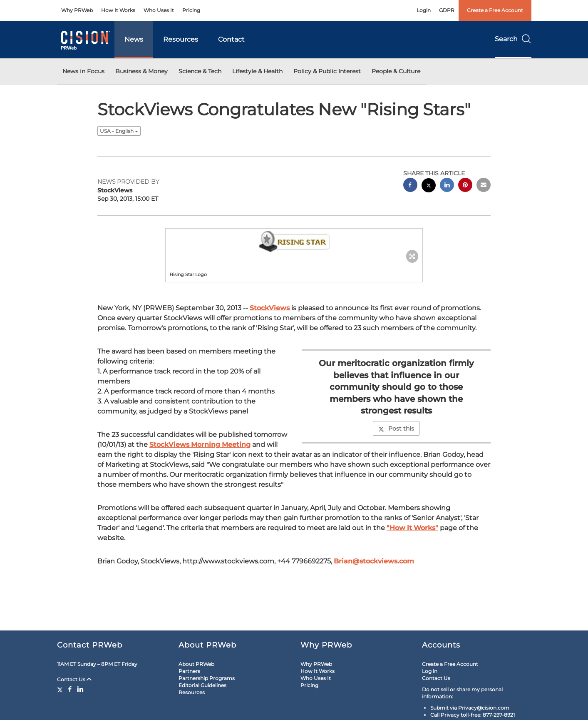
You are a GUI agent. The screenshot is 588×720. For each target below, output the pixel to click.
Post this (396, 429)
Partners (189, 671)
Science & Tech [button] (200, 71)
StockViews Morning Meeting (200, 445)
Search (513, 39)
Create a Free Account (495, 10)
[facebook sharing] (410, 186)
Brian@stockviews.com (374, 561)
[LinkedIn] (80, 689)
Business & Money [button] (141, 71)
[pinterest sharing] (465, 186)
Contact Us (74, 679)
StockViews (270, 308)
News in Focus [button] (83, 71)
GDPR (447, 10)
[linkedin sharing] (447, 186)
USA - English (119, 131)
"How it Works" (412, 528)
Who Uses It (159, 10)
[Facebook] (70, 689)
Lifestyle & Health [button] (257, 71)
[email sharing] (484, 186)
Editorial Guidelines (202, 685)
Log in (430, 671)
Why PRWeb (77, 10)
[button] (294, 244)
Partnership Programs (207, 678)
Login (424, 10)
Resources (181, 39)
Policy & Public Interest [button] (327, 71)
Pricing (191, 10)
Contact (231, 39)
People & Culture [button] (396, 71)
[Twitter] (61, 689)
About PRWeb (196, 664)
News (134, 39)
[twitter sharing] (429, 186)
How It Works (118, 10)
